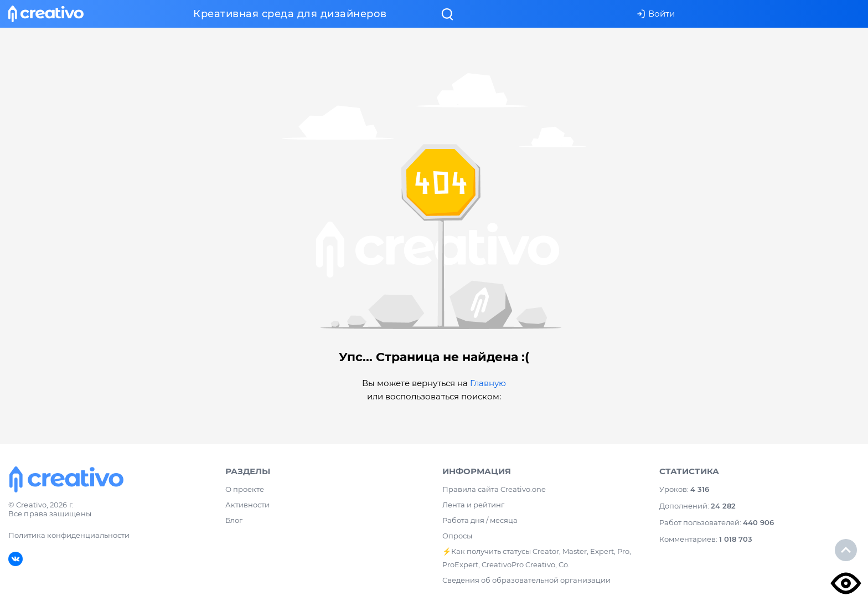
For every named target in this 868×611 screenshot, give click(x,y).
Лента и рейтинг (473, 505)
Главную (488, 383)
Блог (234, 520)
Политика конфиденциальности (69, 535)
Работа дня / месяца (480, 520)
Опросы (457, 536)
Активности (247, 505)
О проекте (245, 489)
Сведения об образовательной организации (526, 580)
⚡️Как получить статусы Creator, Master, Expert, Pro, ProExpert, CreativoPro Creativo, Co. (537, 558)
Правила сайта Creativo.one (494, 489)
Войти (656, 14)
